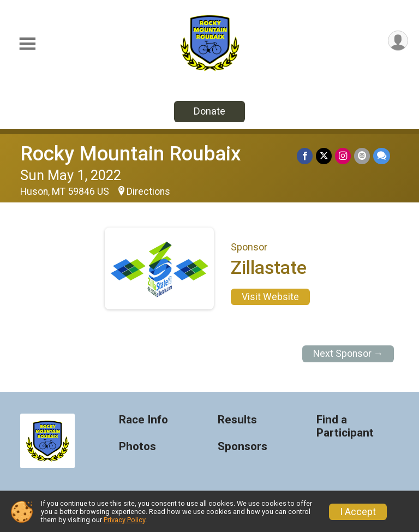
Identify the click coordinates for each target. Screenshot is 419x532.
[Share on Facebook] (305, 156)
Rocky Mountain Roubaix (131, 154)
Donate (209, 111)
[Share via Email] (362, 156)
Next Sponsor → (348, 354)
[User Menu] (398, 41)
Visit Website (270, 297)
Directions (148, 192)
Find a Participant (345, 426)
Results (237, 420)
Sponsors (243, 447)
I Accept (358, 512)
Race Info (143, 420)
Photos (137, 447)
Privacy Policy (124, 520)
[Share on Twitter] (324, 156)
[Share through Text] (382, 156)
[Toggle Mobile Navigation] (27, 44)
